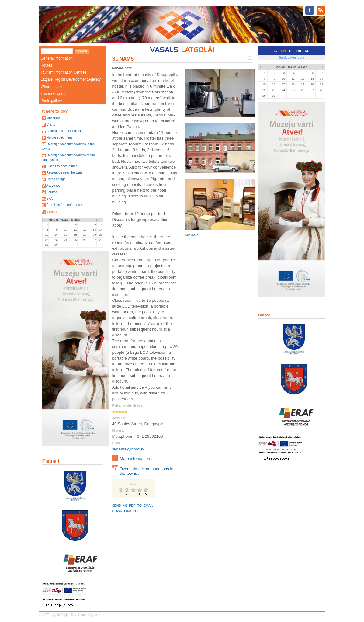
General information (57, 58)
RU (299, 51)
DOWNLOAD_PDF (126, 511)
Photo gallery (51, 101)
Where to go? (52, 87)
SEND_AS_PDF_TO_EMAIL (133, 506)
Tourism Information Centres (64, 72)
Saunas (52, 192)
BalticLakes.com (291, 57)
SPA (49, 198)
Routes (47, 65)
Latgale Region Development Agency (71, 79)
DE (307, 51)
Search (51, 211)
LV (276, 51)
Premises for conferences (65, 205)
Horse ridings (56, 179)
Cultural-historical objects (64, 131)
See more (192, 235)
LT (291, 51)
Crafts (50, 124)
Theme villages (53, 94)
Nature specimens (59, 137)
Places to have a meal (62, 166)
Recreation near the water (65, 172)
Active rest (54, 186)
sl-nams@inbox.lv (128, 449)
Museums (53, 118)
